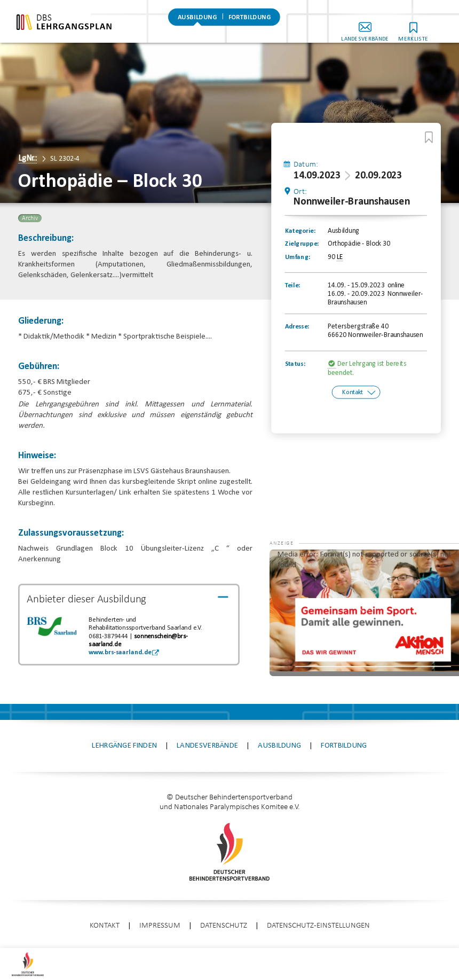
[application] (364, 613)
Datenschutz (224, 926)
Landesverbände (380, 31)
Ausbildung (197, 24)
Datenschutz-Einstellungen (318, 926)
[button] (291, 566)
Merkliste (428, 31)
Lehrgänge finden (124, 746)
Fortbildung (250, 24)
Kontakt (353, 393)
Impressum (160, 926)
